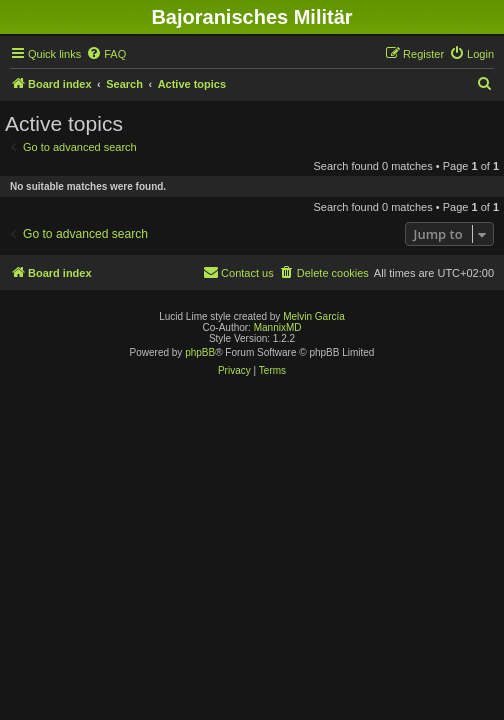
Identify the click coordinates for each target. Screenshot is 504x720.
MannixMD (278, 327)
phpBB (200, 352)
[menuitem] (106, 54)
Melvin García (314, 316)
